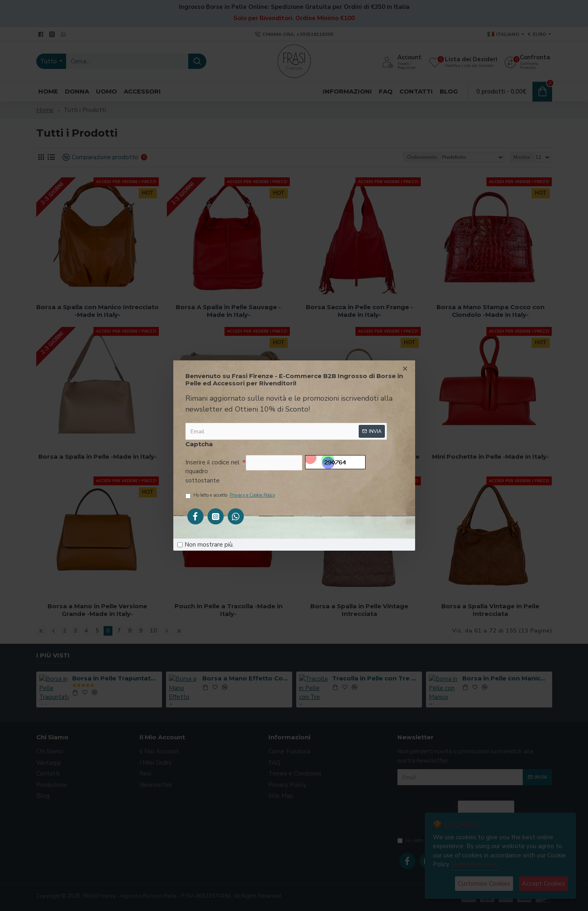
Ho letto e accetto (231, 496)
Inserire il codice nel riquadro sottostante (212, 471)
